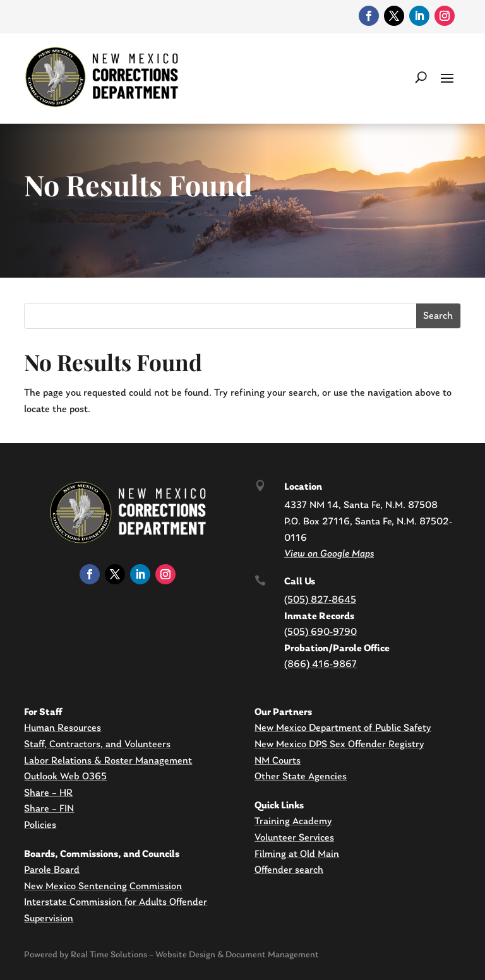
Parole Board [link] (52, 870)
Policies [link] (40, 825)
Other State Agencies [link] (301, 777)
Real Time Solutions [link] (109, 955)
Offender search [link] (289, 870)
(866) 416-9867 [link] (320, 664)
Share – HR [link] (48, 793)
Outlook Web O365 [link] (65, 777)
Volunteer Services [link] (294, 838)
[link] (369, 16)
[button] (447, 77)
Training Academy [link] (293, 822)
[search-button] (421, 77)
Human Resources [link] (63, 728)
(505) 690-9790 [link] (320, 632)
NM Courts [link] (278, 761)
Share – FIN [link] (49, 809)
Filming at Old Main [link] (297, 854)
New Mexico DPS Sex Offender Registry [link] (339, 745)
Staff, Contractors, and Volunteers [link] (97, 745)
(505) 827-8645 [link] (320, 600)
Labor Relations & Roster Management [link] (108, 761)
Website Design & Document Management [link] (237, 955)
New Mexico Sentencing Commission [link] (103, 887)
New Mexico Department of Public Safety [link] (343, 728)
